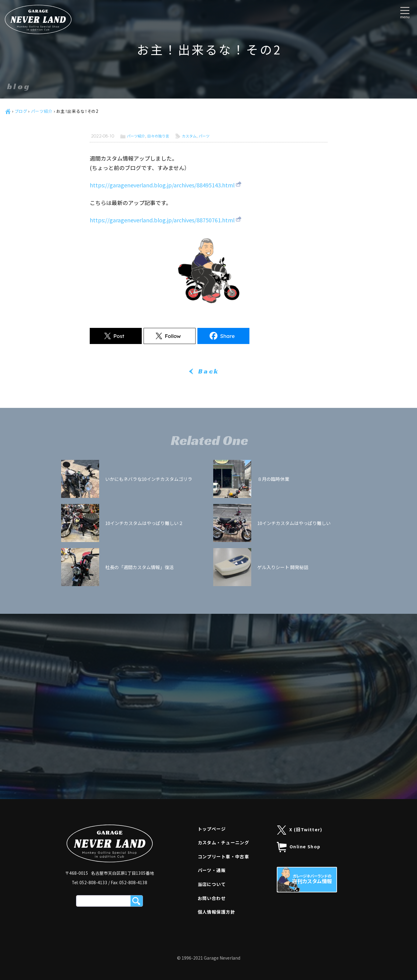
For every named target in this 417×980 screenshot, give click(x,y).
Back (208, 371)
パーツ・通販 (212, 870)
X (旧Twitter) (300, 830)
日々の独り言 (158, 136)
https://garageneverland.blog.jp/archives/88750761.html (162, 220)
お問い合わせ (212, 898)
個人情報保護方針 (217, 912)
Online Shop (299, 847)
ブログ (21, 111)
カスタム (189, 136)
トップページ (212, 829)
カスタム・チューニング (224, 842)
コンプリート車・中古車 (224, 856)
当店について (212, 884)
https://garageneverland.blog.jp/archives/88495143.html (162, 185)
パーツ (204, 136)
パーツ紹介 (42, 111)
